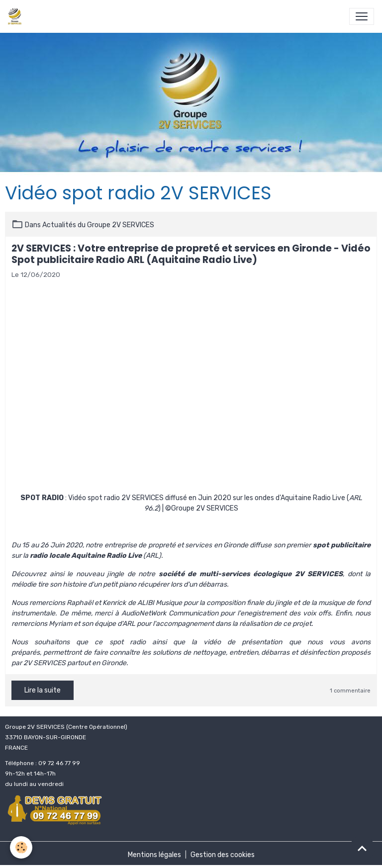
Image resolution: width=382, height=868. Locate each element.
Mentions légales (154, 855)
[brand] (17, 16)
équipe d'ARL (115, 624)
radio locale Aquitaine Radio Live (86, 556)
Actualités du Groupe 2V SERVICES (98, 225)
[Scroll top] (362, 848)
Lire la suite (43, 690)
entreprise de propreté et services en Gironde (176, 545)
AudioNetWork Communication (170, 613)
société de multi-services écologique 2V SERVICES (251, 574)
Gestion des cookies (223, 855)
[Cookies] (21, 847)
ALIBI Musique (160, 603)
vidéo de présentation (243, 642)
